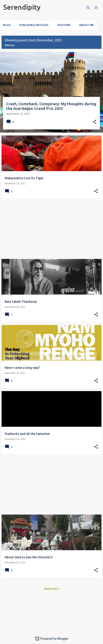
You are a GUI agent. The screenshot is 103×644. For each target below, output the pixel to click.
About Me (87, 25)
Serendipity (22, 7)
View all (10, 45)
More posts (52, 589)
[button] (94, 122)
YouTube (64, 25)
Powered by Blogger (52, 639)
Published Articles (34, 25)
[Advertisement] (51, 229)
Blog (7, 25)
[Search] (88, 8)
